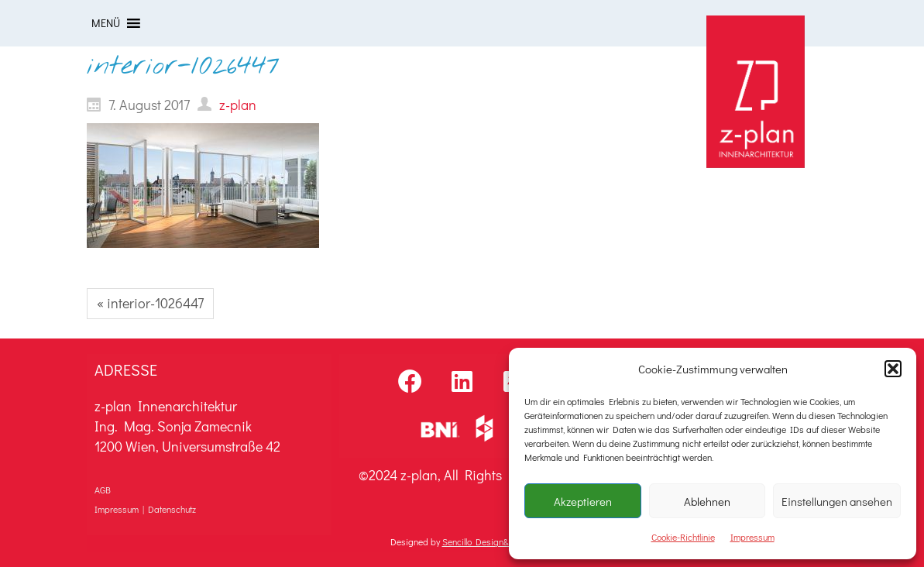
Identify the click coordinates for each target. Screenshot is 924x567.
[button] (893, 369)
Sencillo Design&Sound (488, 541)
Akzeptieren (583, 501)
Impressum (752, 537)
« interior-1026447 (150, 303)
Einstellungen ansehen (837, 501)
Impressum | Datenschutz (145, 509)
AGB (103, 490)
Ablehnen (707, 501)
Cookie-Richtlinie (683, 537)
